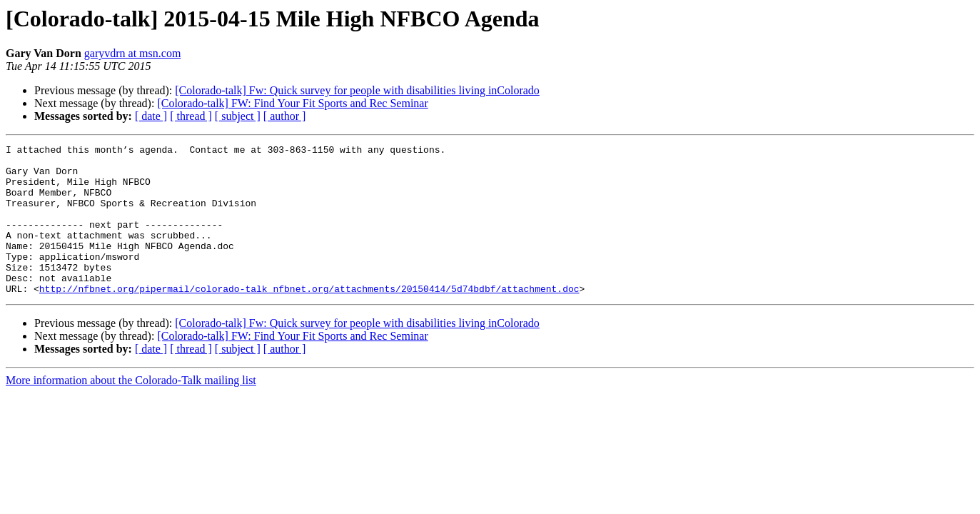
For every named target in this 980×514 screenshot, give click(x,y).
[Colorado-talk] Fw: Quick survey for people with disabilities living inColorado (357, 90)
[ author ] (285, 116)
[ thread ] (191, 116)
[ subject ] (238, 116)
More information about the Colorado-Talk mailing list (131, 410)
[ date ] (151, 116)
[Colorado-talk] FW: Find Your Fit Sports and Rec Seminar (292, 103)
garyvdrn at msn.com (133, 53)
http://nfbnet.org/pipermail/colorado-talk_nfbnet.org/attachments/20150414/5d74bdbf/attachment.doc (309, 318)
